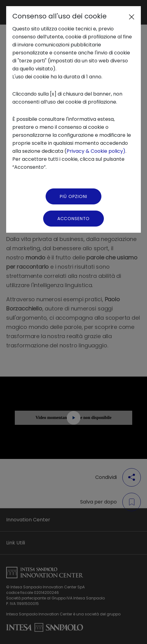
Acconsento (73, 219)
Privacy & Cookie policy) (96, 151)
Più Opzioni (73, 196)
